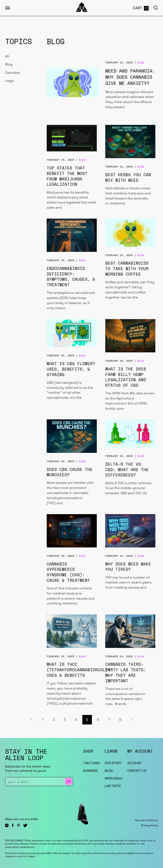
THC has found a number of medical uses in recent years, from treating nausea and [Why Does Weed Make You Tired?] (129, 583)
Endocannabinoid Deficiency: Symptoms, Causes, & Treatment (71, 276)
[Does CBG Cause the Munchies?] (72, 436)
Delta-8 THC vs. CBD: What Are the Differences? (127, 469)
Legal (9, 81)
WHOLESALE (113, 778)
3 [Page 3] (65, 720)
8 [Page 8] (120, 720)
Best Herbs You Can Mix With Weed (128, 177)
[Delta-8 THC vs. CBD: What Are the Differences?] (130, 433)
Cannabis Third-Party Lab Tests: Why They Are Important (126, 672)
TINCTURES (91, 763)
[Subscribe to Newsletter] (69, 781)
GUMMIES (90, 771)
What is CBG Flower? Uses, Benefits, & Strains (71, 369)
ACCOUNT (135, 763)
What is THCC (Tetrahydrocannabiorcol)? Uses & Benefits (79, 670)
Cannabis (13, 73)
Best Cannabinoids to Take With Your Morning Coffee (127, 268)
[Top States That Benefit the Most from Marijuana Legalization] (72, 138)
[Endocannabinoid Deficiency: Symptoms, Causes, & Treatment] (72, 235)
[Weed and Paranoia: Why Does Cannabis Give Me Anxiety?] (73, 83)
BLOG (109, 771)
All (7, 56)
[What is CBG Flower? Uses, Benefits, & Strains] (72, 333)
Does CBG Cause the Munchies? (70, 472)
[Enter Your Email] (37, 781)
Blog (9, 64)
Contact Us (137, 771)
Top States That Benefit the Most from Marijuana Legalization (67, 176)
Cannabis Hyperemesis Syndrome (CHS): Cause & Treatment (68, 572)
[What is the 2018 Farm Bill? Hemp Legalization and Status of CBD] (130, 336)
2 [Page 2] (54, 720)
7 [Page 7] (109, 720)
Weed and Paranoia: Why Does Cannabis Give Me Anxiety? (130, 77)
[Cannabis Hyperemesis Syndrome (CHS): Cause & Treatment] (72, 531)
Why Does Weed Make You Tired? (128, 567)
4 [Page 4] (76, 720)
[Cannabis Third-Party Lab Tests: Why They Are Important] (130, 631)
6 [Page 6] (98, 720)
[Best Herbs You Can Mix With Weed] (130, 142)
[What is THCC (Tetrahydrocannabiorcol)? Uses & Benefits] (72, 631)
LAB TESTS (113, 786)
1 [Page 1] (43, 720)
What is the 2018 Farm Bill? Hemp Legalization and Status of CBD (126, 377)
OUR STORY (113, 763)
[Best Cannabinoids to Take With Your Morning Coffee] (130, 233)
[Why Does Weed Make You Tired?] (130, 531)
